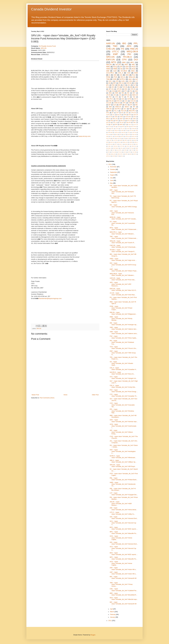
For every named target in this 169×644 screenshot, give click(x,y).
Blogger (93, 635)
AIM (108, 71)
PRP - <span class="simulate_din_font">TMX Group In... (123, 353)
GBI (107, 136)
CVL (114, 115)
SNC (134, 122)
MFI (107, 142)
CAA (126, 101)
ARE (114, 127)
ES (117, 134)
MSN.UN (110, 144)
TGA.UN (123, 111)
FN (123, 49)
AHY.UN (136, 125)
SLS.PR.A (119, 150)
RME (115, 69)
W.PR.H (122, 79)
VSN (117, 99)
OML (109, 146)
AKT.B (110, 127)
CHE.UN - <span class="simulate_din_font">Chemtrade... (123, 246)
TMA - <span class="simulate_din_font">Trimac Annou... (121, 584)
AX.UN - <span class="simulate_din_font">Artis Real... (123, 294)
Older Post (95, 395)
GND (116, 117)
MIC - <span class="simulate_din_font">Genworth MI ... (123, 578)
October (113, 169)
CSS (129, 73)
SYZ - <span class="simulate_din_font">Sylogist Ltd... (123, 378)
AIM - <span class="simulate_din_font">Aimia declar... (123, 509)
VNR (115, 79)
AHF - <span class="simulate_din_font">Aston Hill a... (123, 569)
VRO (107, 154)
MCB (121, 140)
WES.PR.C (120, 154)
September (114, 172)
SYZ (117, 97)
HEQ (110, 93)
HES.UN (134, 136)
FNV (130, 115)
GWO (121, 117)
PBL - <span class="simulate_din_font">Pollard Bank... (124, 479)
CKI (111, 130)
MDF (131, 140)
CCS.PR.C (110, 73)
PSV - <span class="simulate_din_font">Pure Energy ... (124, 391)
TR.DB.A (127, 57)
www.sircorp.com (85, 136)
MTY (116, 144)
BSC (133, 71)
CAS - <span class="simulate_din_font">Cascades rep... (122, 405)
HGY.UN (108, 138)
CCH (117, 129)
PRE (112, 121)
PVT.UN (131, 148)
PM (107, 121)
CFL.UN (123, 129)
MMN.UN (125, 142)
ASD (119, 127)
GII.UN (110, 117)
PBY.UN (134, 146)
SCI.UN (108, 122)
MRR (131, 142)
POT (136, 109)
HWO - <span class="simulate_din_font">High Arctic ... (123, 260)
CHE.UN (111, 49)
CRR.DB (110, 132)
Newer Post (35, 395)
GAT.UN (136, 115)
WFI (116, 124)
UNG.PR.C (110, 99)
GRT (122, 136)
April (112, 609)
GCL (111, 136)
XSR (114, 156)
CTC (108, 91)
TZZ (134, 97)
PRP (110, 111)
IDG (135, 117)
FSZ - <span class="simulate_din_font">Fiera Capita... (123, 337)
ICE (124, 138)
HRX (114, 138)
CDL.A (110, 81)
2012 (110, 164)
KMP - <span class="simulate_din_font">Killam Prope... (124, 270)
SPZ (113, 87)
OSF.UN (115, 146)
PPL (136, 43)
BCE (126, 89)
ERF (115, 83)
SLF (134, 85)
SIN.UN (128, 122)
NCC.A (121, 144)
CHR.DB (134, 129)
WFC (126, 154)
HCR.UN (128, 136)
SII (121, 69)
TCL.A (116, 111)
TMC (115, 46)
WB (131, 87)
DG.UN (119, 115)
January (113, 617)
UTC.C (116, 51)
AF (113, 113)
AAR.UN (110, 43)
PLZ (134, 75)
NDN (126, 144)
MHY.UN (112, 142)
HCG (133, 67)
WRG (121, 124)
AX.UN (118, 65)
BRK (128, 127)
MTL (108, 85)
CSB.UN (123, 132)
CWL (136, 103)
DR (113, 134)
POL (122, 148)
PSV (110, 97)
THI (107, 124)
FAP (124, 134)
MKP (121, 119)
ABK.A (130, 79)
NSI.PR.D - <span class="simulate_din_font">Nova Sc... (122, 373)
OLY (125, 109)
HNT (126, 65)
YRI (118, 156)
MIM (110, 107)
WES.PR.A (132, 111)
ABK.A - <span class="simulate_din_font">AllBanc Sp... (123, 461)
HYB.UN (119, 138)
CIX (107, 130)
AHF (136, 79)
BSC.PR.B (133, 127)
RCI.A (123, 77)
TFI (128, 97)
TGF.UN (125, 87)
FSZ (131, 91)
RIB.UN (134, 49)
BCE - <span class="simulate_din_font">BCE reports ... (124, 528)
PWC (113, 85)
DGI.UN (108, 134)
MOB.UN (118, 107)
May (112, 183)
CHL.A (121, 73)
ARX (129, 46)
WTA (135, 154)
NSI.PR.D (118, 109)
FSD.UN (134, 134)
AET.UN (111, 89)
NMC (108, 67)
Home (65, 395)
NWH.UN (135, 95)
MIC (133, 65)
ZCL (122, 156)
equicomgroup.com (55, 298)
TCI (132, 150)
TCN (118, 87)
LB (135, 83)
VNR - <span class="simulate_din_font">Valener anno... (124, 333)
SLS (108, 87)
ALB (115, 71)
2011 (110, 621)
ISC (128, 93)
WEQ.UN (113, 154)
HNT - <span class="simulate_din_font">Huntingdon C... (123, 452)
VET (129, 152)
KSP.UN (129, 83)
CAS (127, 113)
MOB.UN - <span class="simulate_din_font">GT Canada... (123, 218)
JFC (131, 105)
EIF (110, 105)
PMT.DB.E (116, 148)
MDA (126, 140)
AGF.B (129, 99)
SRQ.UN (132, 77)
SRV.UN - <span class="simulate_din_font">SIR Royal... (123, 466)
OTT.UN (122, 146)
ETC (126, 91)
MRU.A (136, 142)
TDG (137, 150)
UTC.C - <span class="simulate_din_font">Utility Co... (122, 513)
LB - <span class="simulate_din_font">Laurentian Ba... (122, 223)
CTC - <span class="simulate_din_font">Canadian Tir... (124, 395)
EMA (136, 73)
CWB (130, 103)
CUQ (113, 91)
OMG (134, 119)
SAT (114, 150)
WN (131, 154)
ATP (117, 113)
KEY (134, 93)
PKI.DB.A (109, 148)
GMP (120, 105)
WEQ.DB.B (132, 51)
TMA (108, 79)
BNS (123, 127)
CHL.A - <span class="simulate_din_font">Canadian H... (123, 369)
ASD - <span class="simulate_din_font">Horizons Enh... (122, 213)
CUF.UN (134, 132)
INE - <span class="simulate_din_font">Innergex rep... (124, 324)
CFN (117, 81)
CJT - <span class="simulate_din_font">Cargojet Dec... (124, 494)
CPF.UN (131, 130)
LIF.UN (108, 95)
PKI (129, 54)
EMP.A (119, 91)
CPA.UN (133, 89)
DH (121, 67)
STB (125, 150)
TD (123, 97)
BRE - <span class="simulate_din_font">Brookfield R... (123, 594)
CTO (129, 132)
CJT (137, 81)
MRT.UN (127, 95)
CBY (112, 129)
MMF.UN (128, 119)
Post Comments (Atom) (47, 398)
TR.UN (120, 152)
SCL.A (115, 122)
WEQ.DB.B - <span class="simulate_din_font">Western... (122, 275)
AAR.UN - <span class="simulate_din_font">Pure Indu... (123, 279)
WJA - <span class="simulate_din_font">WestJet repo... (124, 599)
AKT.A (136, 99)
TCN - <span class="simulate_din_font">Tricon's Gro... (123, 348)
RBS (119, 85)
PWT (117, 121)
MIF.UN (119, 142)
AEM (136, 87)
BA (122, 113)
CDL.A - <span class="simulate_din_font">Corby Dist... (123, 386)
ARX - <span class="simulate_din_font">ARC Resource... (121, 284)
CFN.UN (133, 113)
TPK (127, 69)
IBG (124, 43)
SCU (129, 85)
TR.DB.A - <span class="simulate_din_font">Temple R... (123, 251)
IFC (128, 138)
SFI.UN (122, 122)
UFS (125, 152)
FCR (129, 134)
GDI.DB (117, 136)
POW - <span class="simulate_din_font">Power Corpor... (121, 308)
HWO (108, 69)
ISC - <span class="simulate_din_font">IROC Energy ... (123, 207)
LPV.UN (116, 140)
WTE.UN (108, 156)
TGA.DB (114, 152)
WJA (123, 99)
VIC (112, 124)
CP (126, 130)
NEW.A (127, 107)
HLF (126, 105)
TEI (109, 152)
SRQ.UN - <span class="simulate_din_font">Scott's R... (122, 242)
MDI (135, 140)
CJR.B (130, 81)
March (112, 612)
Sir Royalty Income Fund (47, 46)
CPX (124, 60)
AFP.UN (119, 89)
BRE (124, 62)
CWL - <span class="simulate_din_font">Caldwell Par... (124, 590)
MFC (132, 62)
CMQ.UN (116, 130)
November (114, 167)
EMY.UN (110, 60)
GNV (136, 91)
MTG (114, 62)
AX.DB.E (124, 71)
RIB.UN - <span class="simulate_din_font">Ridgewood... (123, 313)
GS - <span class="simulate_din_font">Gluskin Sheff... (121, 363)
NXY (137, 144)
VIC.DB (134, 152)
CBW (108, 129)
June (112, 180)
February (113, 614)
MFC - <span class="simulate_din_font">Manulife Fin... (123, 533)
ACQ (115, 67)
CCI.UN (109, 103)
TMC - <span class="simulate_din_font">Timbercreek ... (124, 237)
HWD (117, 93)
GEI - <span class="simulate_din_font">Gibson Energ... (121, 432)
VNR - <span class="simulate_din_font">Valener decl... (124, 328)
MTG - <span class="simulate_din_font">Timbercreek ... (124, 229)
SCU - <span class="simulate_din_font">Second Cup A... (123, 523)
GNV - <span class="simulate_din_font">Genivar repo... (124, 421)
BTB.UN (111, 101)
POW (108, 77)
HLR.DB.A (128, 117)
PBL (131, 109)
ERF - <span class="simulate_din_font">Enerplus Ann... (122, 192)
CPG (124, 103)
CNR (122, 130)
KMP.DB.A (134, 138)
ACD (134, 69)
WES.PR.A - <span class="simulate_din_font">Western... (122, 233)
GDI (127, 67)
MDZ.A (108, 119)
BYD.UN (119, 101)
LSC (120, 95)
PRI (126, 148)
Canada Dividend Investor (51, 9)
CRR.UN (117, 132)
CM (109, 83)
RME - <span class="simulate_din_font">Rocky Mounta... (121, 319)
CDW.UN (117, 103)
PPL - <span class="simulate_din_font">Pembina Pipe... (122, 411)
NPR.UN (109, 109)
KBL (137, 105)
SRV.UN (44, 48)
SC (124, 85)
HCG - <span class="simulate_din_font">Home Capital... (121, 538)
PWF (137, 148)
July (112, 178)
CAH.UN (133, 101)
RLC (109, 150)
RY (135, 121)
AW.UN (109, 65)
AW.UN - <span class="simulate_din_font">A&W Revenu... (121, 504)
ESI (120, 134)
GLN (115, 105)
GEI (115, 75)
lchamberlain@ (43, 298)
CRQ (137, 130)
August (112, 175)
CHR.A (123, 81)
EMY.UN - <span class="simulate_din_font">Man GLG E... (123, 290)
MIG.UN (115, 119)
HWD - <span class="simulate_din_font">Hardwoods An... (123, 484)
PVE (115, 77)
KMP (115, 54)
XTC (108, 113)
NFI (134, 107)
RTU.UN (130, 121)
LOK (110, 140)
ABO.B (130, 125)
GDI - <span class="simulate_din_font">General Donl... (124, 518)
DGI (136, 60)
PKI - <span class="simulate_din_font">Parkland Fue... (122, 342)
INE (123, 93)
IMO (127, 75)
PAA (128, 146)
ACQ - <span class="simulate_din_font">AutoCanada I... (123, 426)
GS (121, 75)
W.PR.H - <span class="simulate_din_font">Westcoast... (123, 457)
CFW (128, 129)
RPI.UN (123, 121)
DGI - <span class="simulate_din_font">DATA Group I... (123, 265)
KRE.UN (121, 83)
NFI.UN (132, 144)
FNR (125, 115)
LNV (115, 95)
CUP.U (108, 115)
